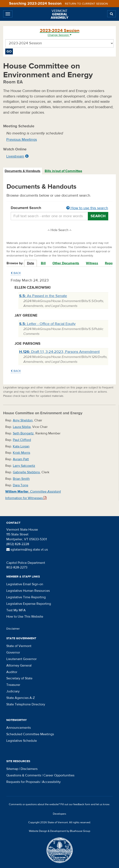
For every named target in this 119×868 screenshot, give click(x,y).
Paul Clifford (22, 440)
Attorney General (19, 665)
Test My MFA (16, 610)
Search (98, 216)
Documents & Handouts (23, 171)
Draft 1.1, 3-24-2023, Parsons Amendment (59, 352)
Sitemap (12, 769)
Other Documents (66, 263)
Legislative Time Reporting (26, 597)
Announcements (19, 728)
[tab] (23, 171)
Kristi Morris (21, 453)
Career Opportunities (59, 775)
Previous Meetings (22, 140)
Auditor (12, 672)
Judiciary (13, 691)
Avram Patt (21, 459)
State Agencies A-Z (21, 698)
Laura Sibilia (22, 427)
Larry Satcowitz (24, 466)
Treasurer (13, 685)
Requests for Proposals (23, 782)
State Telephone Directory (26, 704)
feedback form (82, 804)
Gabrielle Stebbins (26, 472)
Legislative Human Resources (28, 591)
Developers (59, 814)
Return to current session (86, 4)
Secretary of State (19, 678)
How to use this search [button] (87, 208)
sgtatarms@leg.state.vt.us (27, 550)
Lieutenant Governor (21, 659)
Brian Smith (21, 479)
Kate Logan (21, 446)
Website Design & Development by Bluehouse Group (59, 831)
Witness (92, 263)
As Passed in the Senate (43, 296)
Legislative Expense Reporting (29, 604)
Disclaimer (13, 629)
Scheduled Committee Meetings (30, 734)
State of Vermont (19, 646)
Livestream (15, 156)
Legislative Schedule (22, 741)
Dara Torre (21, 485)
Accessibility (51, 782)
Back (16, 273)
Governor (13, 652)
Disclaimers (29, 769)
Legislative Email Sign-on (25, 584)
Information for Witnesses (26, 498)
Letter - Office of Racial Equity (47, 324)
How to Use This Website (25, 617)
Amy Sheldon (23, 420)
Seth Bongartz (23, 433)
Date (31, 263)
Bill (43, 263)
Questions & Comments (24, 775)
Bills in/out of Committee (63, 171)
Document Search (59, 208)
